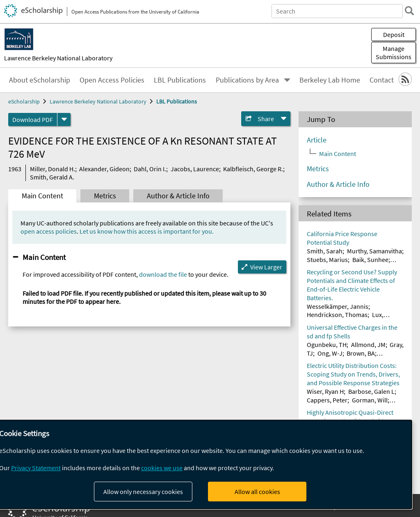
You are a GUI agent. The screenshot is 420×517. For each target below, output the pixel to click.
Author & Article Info (178, 196)
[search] (409, 11)
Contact (382, 80)
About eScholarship (40, 80)
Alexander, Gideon (104, 169)
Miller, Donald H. (52, 169)
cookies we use (162, 468)
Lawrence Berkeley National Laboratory (58, 58)
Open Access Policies (112, 80)
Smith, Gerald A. (52, 177)
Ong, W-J (330, 353)
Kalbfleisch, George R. (253, 169)
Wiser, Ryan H (325, 391)
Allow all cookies (257, 492)
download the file (163, 274)
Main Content (42, 196)
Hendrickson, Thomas (337, 315)
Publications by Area (247, 80)
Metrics (105, 196)
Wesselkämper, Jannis (338, 306)
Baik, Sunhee (370, 260)
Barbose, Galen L (371, 391)
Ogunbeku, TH (327, 345)
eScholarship (24, 101)
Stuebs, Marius (327, 260)
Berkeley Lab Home (330, 80)
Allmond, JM (368, 345)
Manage (394, 53)
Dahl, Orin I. (150, 169)
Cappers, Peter (327, 400)
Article (317, 140)
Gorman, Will (370, 400)
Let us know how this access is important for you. (147, 231)
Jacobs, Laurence (195, 169)
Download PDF (33, 119)
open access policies (49, 231)
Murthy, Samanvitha (374, 251)
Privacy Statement (36, 468)
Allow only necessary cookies (143, 492)
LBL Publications (180, 80)
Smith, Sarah (325, 251)
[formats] (64, 119)
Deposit (394, 34)
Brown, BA (361, 353)
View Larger (266, 267)
